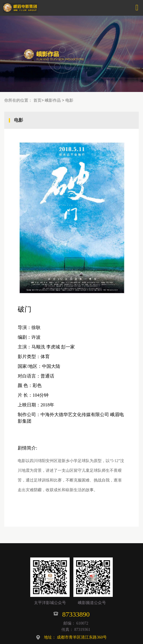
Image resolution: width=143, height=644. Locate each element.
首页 (37, 100)
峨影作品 (53, 100)
